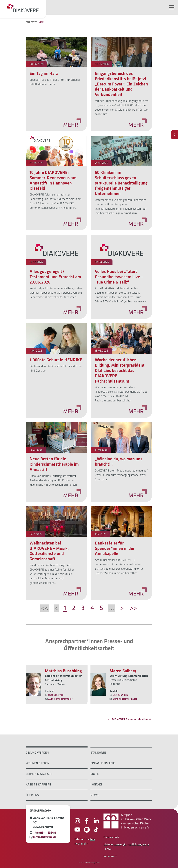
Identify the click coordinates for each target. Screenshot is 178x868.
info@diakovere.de (45, 837)
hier (93, 839)
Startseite (31, 22)
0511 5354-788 (56, 695)
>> (133, 608)
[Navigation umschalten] (172, 7)
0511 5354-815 (120, 695)
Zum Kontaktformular (60, 699)
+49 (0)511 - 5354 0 (45, 833)
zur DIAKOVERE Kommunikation (128, 719)
